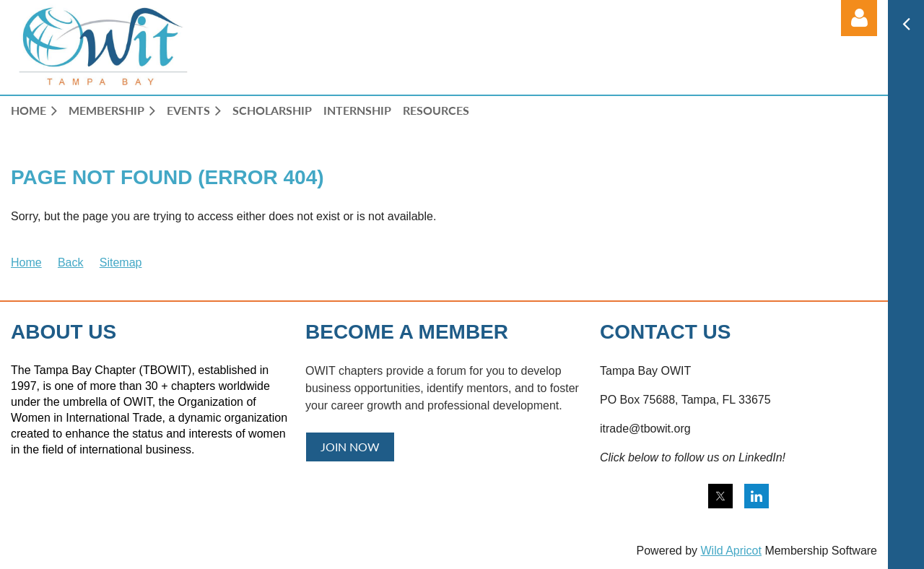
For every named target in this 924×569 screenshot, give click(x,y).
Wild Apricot (731, 551)
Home (26, 262)
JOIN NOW (350, 447)
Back (71, 262)
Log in (859, 18)
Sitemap (121, 262)
